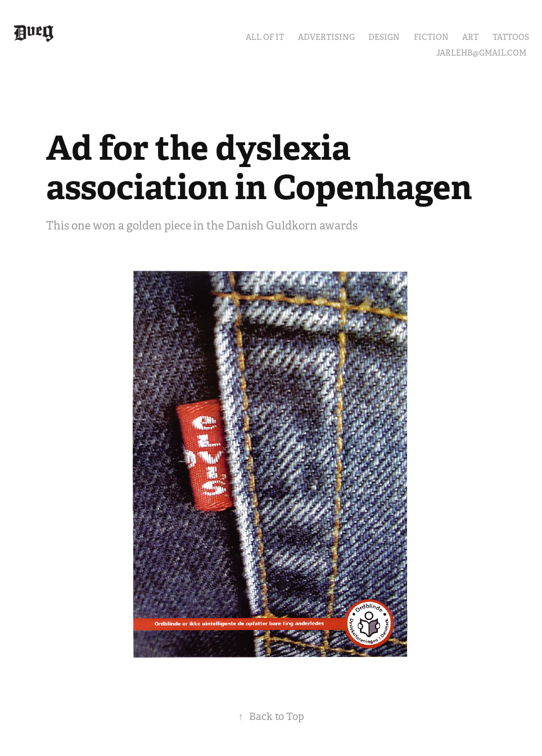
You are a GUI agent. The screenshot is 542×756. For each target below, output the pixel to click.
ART (470, 37)
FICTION (431, 37)
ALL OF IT (265, 37)
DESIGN (384, 37)
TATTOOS (511, 37)
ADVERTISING (326, 37)
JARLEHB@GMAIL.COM (481, 53)
